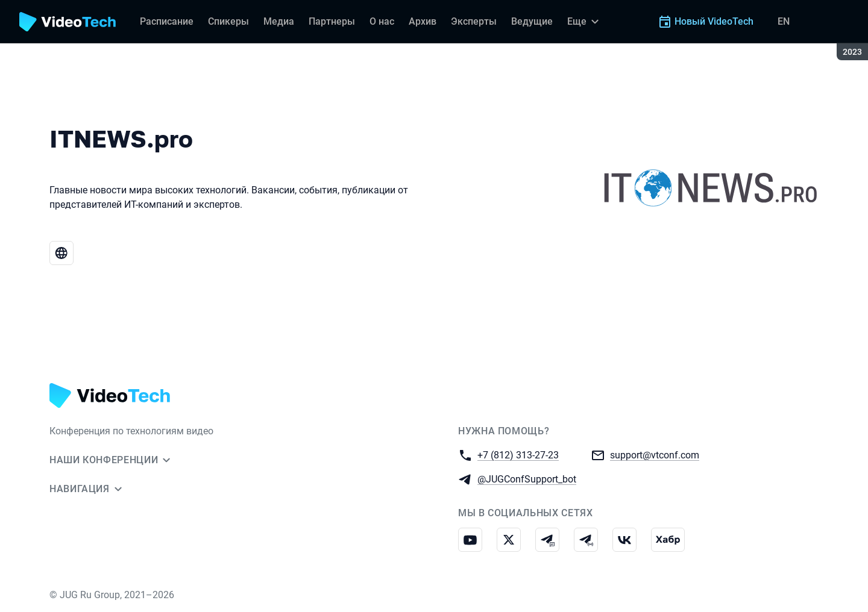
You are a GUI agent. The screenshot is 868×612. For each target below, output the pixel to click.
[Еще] (585, 22)
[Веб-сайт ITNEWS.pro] (61, 253)
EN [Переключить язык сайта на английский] (784, 21)
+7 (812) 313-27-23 (518, 454)
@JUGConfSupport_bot (527, 479)
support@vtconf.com (655, 454)
